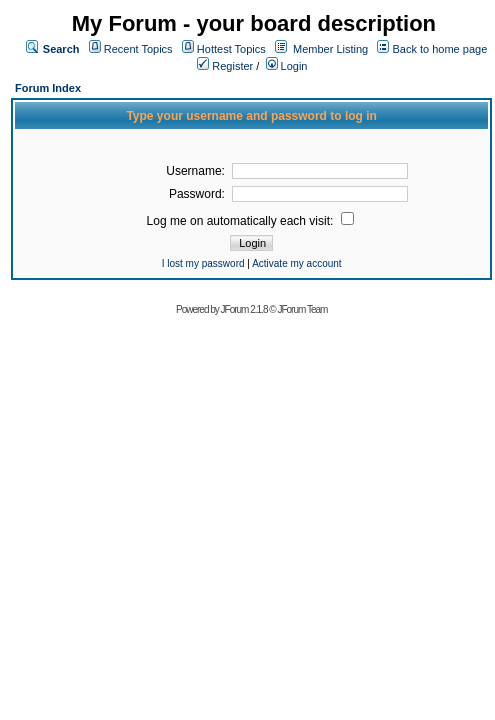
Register (225, 66)
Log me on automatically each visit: (250, 221)
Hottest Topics (231, 49)
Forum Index (48, 88)
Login (287, 66)
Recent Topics (138, 49)
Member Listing (330, 49)
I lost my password (203, 263)
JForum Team (302, 309)
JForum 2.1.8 (244, 309)
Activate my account (296, 263)
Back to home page (439, 49)
